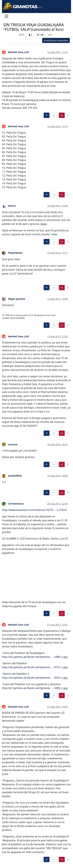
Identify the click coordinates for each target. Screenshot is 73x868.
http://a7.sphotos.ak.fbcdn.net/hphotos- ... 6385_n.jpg (35, 688)
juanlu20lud (15, 476)
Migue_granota (17, 299)
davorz (12, 206)
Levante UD (10, 35)
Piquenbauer (15, 253)
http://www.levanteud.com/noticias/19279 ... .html (34, 510)
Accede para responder (56, 40)
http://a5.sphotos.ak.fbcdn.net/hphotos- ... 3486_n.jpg (35, 657)
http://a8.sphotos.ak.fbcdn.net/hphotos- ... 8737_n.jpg (35, 667)
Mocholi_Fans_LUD (18, 52)
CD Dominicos (16, 504)
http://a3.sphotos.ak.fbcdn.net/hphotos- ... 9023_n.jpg (35, 678)
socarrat (13, 444)
